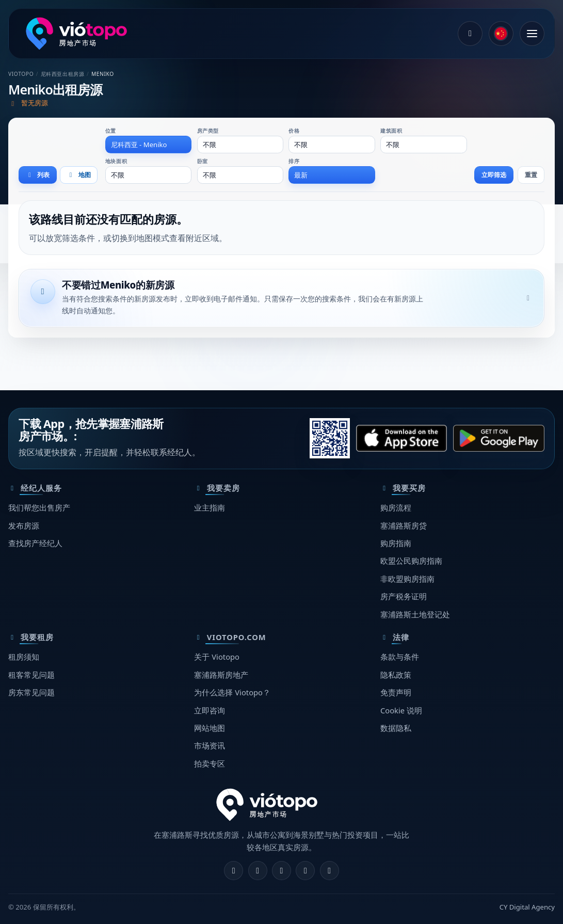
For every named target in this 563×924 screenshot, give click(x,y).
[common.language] (501, 34)
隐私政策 (396, 675)
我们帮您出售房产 (39, 507)
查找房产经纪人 (35, 543)
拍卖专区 (210, 763)
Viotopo (21, 74)
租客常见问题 (31, 675)
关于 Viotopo (217, 657)
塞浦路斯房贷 (404, 525)
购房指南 (396, 543)
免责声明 (396, 692)
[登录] (470, 34)
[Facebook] (234, 871)
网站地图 (210, 728)
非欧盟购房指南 (407, 579)
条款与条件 (400, 657)
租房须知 (24, 657)
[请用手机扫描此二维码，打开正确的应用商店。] (330, 438)
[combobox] (148, 145)
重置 (531, 175)
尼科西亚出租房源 (63, 74)
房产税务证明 (404, 596)
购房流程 (396, 507)
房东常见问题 (31, 692)
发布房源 (24, 525)
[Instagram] (258, 871)
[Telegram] (305, 871)
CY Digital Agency (527, 907)
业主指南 (210, 507)
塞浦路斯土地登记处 (415, 614)
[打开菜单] (532, 34)
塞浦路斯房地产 (221, 675)
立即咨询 (210, 710)
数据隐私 (396, 728)
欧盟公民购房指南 (411, 561)
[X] (281, 871)
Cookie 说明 (401, 710)
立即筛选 (494, 175)
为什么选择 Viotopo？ (232, 692)
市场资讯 (210, 745)
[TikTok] (329, 871)
